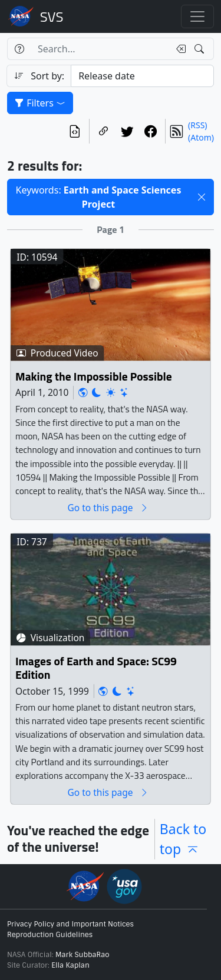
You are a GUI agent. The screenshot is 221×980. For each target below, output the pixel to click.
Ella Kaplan (70, 965)
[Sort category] (142, 76)
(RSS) (197, 125)
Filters (40, 103)
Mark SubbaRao (83, 955)
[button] (202, 197)
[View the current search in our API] (75, 131)
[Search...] (100, 49)
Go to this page (108, 508)
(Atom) (201, 137)
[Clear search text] (179, 49)
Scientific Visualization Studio (52, 16)
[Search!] (201, 49)
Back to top (183, 839)
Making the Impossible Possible (94, 377)
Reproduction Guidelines (50, 935)
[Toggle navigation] (197, 16)
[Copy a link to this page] (104, 131)
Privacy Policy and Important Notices (70, 924)
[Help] (19, 49)
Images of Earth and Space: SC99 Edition (96, 669)
